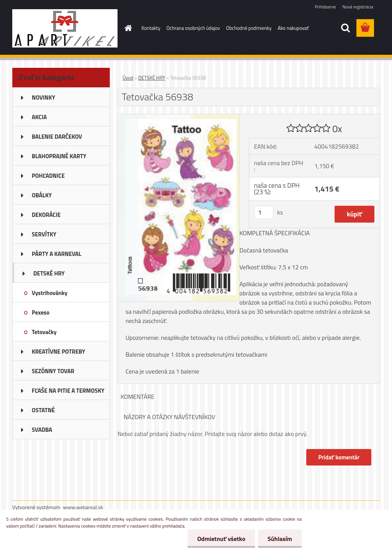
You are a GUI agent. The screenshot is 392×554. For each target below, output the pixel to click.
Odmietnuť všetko (221, 539)
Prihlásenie (325, 7)
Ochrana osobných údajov (193, 28)
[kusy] (264, 212)
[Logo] (65, 28)
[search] (345, 28)
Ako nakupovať (293, 28)
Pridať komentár (339, 457)
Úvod (128, 78)
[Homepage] (127, 28)
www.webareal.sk (83, 507)
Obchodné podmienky (249, 28)
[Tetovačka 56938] (179, 117)
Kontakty (151, 28)
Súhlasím (280, 539)
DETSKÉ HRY (152, 78)
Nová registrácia (358, 7)
